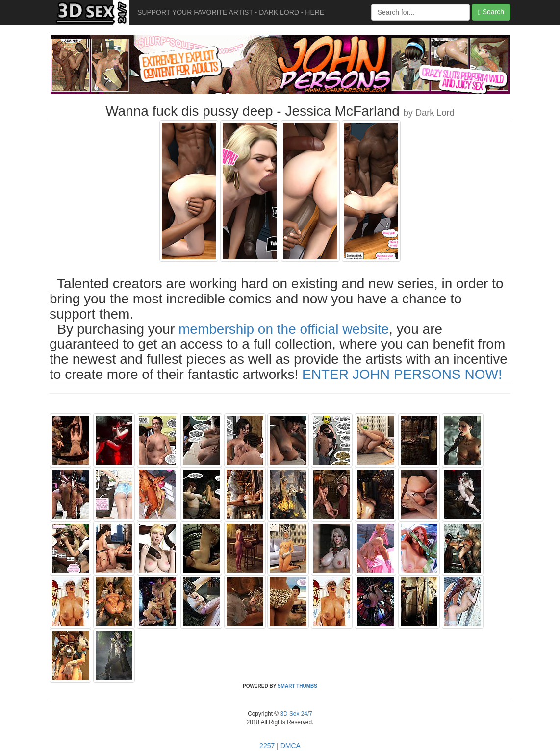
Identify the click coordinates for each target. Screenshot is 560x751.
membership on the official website (284, 329)
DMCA (291, 746)
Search (491, 12)
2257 (267, 746)
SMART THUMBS (297, 686)
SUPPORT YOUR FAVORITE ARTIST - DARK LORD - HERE (231, 12)
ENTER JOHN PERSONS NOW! (402, 374)
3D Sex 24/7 (295, 714)
